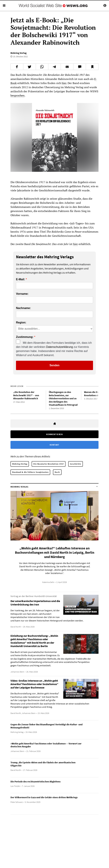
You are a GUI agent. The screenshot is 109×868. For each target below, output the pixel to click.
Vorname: (22, 294)
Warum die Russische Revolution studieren (95, 394)
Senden (55, 365)
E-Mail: (20, 279)
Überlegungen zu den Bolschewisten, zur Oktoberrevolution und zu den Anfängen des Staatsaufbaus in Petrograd (63, 398)
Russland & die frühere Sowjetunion (30, 472)
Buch (57, 472)
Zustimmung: (25, 337)
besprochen (18, 95)
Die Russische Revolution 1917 (48, 464)
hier (64, 83)
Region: (21, 323)
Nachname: (23, 308)
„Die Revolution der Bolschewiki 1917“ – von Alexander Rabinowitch (26, 395)
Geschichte (76, 464)
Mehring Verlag (18, 53)
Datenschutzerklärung (59, 347)
